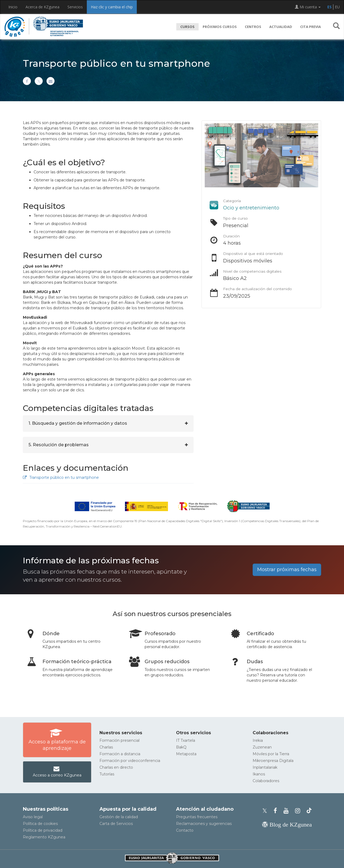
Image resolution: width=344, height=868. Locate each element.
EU (337, 7)
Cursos (187, 27)
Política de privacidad (43, 830)
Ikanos (259, 774)
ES (329, 7)
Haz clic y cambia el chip (112, 7)
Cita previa (311, 27)
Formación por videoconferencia (130, 761)
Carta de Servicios (116, 824)
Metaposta (186, 754)
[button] (336, 27)
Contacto (185, 830)
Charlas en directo (116, 767)
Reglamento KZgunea (44, 837)
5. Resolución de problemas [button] (59, 445)
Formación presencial (119, 740)
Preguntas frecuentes (197, 817)
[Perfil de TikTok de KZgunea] (309, 811)
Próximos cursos (220, 27)
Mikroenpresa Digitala (273, 761)
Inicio (13, 7)
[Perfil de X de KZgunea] (266, 811)
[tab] (108, 423)
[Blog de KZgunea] (287, 825)
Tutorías (107, 774)
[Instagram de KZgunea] (299, 811)
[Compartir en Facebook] (27, 81)
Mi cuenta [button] (308, 7)
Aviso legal (33, 817)
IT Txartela (186, 740)
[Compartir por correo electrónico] (51, 81)
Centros (253, 27)
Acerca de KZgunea (42, 7)
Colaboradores (266, 781)
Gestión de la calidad (119, 817)
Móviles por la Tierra (271, 754)
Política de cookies (40, 824)
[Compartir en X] (39, 81)
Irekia (258, 740)
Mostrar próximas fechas (287, 570)
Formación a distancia (120, 754)
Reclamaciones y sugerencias (204, 824)
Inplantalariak (265, 767)
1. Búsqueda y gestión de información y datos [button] (78, 423)
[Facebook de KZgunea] (277, 811)
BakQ (181, 747)
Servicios (75, 7)
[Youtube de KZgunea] (288, 811)
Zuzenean (262, 747)
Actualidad (281, 27)
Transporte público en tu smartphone (61, 477)
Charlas (106, 747)
